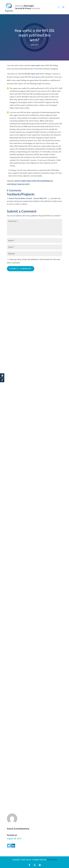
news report (36, 65)
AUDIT (17, 181)
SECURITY (26, 184)
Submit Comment (21, 269)
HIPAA (39, 181)
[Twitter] (9, 846)
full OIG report (30, 74)
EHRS (34, 181)
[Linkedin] (13, 846)
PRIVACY (14, 184)
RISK (20, 184)
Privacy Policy (52, 860)
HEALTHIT (35, 45)
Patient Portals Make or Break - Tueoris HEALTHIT (28, 198)
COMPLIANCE (26, 181)
